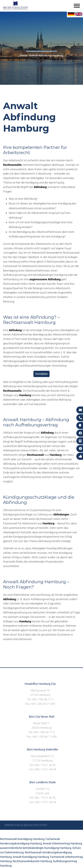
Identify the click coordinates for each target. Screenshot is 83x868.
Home (23, 55)
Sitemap (19, 833)
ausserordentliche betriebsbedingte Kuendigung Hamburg (36, 848)
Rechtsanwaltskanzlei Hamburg (32, 861)
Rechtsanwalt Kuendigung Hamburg (22, 839)
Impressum (43, 833)
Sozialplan (41, 374)
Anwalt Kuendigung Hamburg (31, 857)
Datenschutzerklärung (65, 833)
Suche (30, 833)
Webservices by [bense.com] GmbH (26, 825)
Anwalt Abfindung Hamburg (46, 55)
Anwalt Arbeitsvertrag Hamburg (62, 843)
